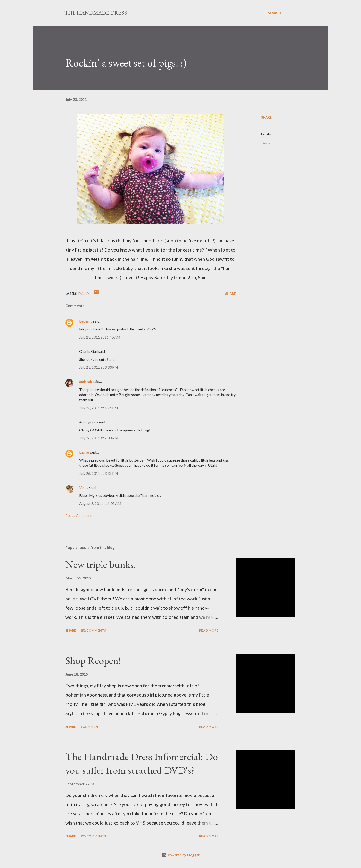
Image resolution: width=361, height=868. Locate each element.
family (265, 143)
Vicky (84, 488)
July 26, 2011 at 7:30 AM (99, 438)
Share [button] (266, 117)
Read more (209, 630)
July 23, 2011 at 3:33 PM (99, 367)
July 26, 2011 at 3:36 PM (99, 473)
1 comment (90, 727)
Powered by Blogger (180, 855)
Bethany (86, 321)
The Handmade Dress (96, 13)
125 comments (93, 836)
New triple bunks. (101, 564)
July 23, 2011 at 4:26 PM (99, 408)
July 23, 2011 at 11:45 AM (100, 337)
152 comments (93, 630)
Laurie (84, 452)
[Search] (274, 13)
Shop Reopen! (93, 660)
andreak (86, 381)
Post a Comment (79, 515)
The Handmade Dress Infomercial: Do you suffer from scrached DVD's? (142, 763)
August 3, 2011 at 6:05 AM (100, 503)
